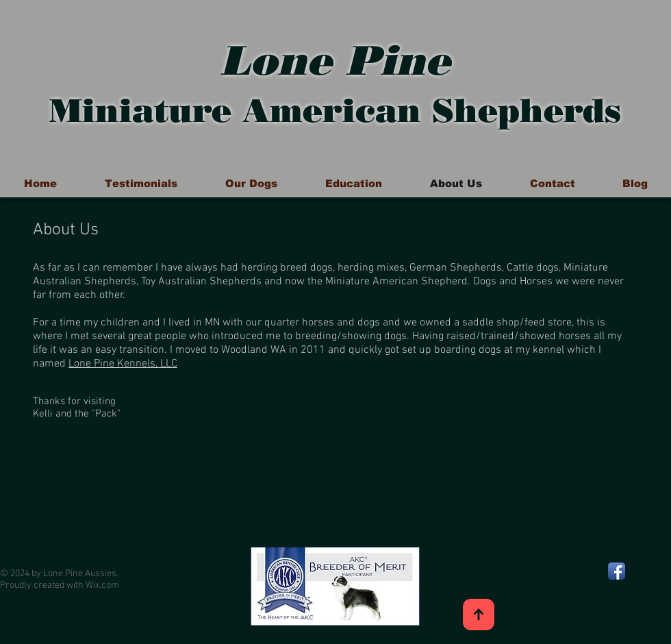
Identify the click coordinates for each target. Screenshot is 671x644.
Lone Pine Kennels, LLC (123, 364)
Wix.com (102, 585)
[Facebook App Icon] (617, 571)
